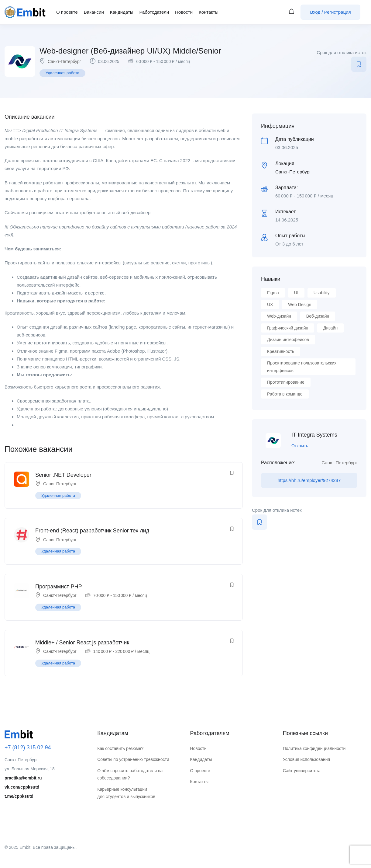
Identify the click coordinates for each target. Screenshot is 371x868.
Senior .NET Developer (63, 475)
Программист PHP (59, 587)
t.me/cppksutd (19, 796)
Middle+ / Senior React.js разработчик (82, 643)
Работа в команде (285, 394)
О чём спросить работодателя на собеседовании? (130, 774)
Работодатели (154, 12)
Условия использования (306, 759)
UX (270, 305)
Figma (273, 293)
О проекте (67, 12)
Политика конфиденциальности (314, 748)
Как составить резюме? (120, 748)
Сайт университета (302, 771)
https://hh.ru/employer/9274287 (309, 480)
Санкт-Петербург (64, 61)
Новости (184, 12)
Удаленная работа (62, 73)
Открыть (300, 446)
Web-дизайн (279, 316)
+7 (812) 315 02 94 (28, 748)
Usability (322, 293)
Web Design (300, 305)
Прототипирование (286, 382)
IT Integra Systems (314, 435)
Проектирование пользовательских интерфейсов (302, 367)
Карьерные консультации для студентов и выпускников (126, 793)
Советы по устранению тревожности (133, 759)
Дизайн (330, 328)
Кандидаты (122, 12)
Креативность (281, 351)
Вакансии (94, 12)
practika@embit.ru (23, 778)
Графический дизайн (288, 328)
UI (296, 293)
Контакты (209, 12)
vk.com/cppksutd (22, 787)
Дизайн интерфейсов (288, 340)
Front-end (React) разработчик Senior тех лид (92, 531)
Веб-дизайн (318, 316)
